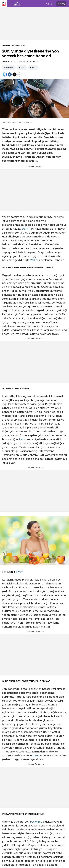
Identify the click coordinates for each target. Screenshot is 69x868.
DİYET (19, 572)
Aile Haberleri (18, 45)
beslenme (36, 822)
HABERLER (6, 45)
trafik (25, 229)
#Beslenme (8, 67)
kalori (23, 439)
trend (36, 756)
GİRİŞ (63, 4)
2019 (33, 260)
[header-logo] (23, 4)
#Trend (33, 67)
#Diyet (22, 67)
